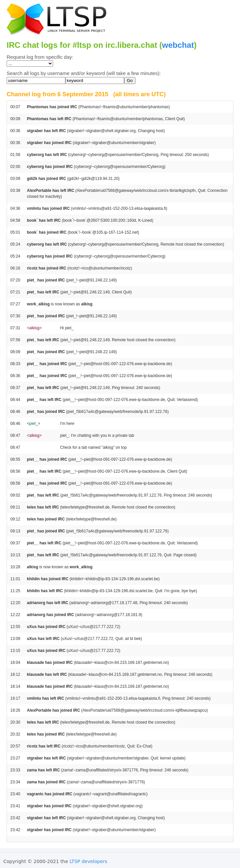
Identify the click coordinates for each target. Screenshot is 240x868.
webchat (178, 45)
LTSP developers (89, 861)
